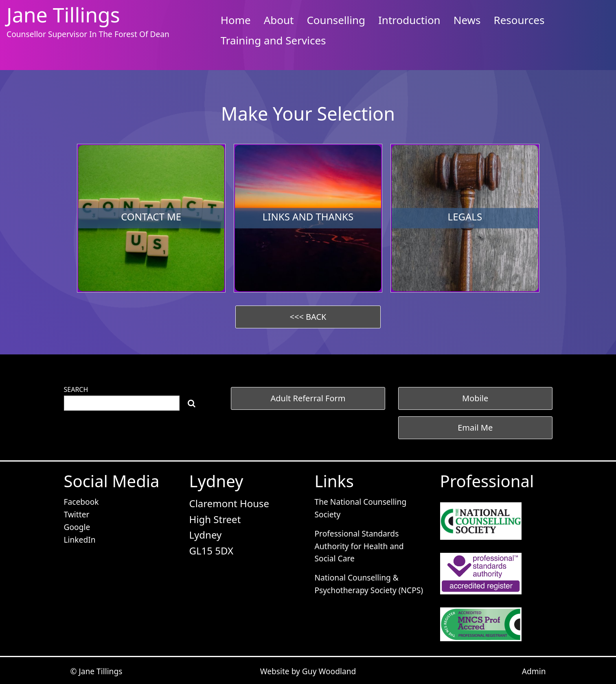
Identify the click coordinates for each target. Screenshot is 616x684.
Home (236, 20)
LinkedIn (80, 540)
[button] (308, 317)
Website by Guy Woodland (308, 671)
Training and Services (273, 40)
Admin (534, 671)
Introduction (409, 20)
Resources (519, 20)
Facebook (81, 502)
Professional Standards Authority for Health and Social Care (359, 546)
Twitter (77, 514)
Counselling (336, 20)
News (467, 20)
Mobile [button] (475, 398)
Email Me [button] (475, 428)
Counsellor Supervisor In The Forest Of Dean (88, 34)
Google (77, 527)
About (279, 20)
